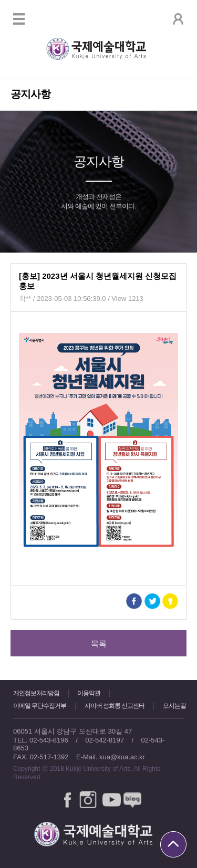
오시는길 (174, 706)
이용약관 (89, 693)
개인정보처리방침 (36, 693)
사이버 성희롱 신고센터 (115, 706)
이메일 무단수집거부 (40, 706)
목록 (99, 644)
